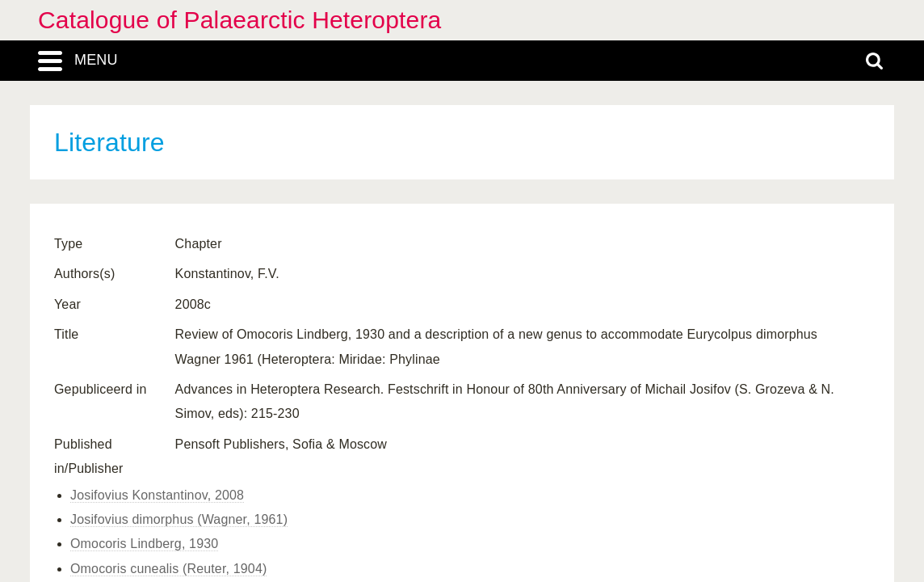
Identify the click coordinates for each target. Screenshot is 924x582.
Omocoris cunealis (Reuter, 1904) (168, 569)
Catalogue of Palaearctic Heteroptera (239, 20)
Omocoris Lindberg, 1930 (144, 544)
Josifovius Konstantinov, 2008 (157, 495)
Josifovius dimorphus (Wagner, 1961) (179, 519)
